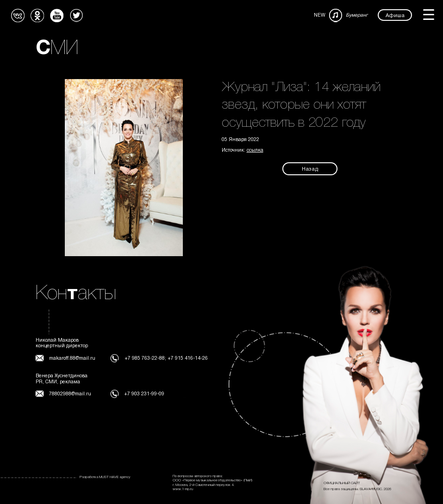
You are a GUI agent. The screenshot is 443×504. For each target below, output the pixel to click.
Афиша (395, 15)
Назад (310, 169)
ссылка (255, 150)
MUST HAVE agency (115, 477)
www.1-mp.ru (183, 489)
